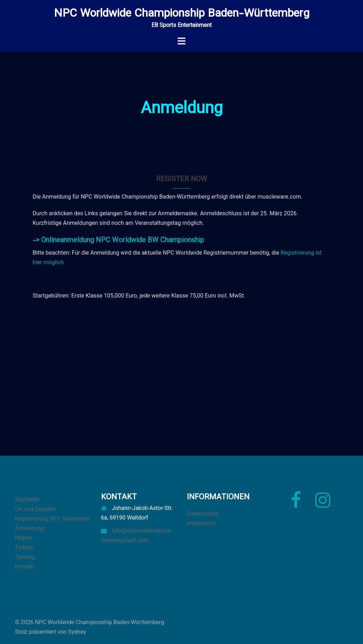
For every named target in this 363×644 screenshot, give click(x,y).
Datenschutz (203, 514)
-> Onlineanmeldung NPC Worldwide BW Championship (118, 240)
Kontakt (25, 567)
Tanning (25, 557)
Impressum (201, 523)
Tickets (24, 547)
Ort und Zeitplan (35, 509)
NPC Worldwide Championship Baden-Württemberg (182, 14)
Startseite (27, 499)
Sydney (77, 632)
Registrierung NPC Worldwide (52, 519)
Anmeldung (29, 528)
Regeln (24, 538)
